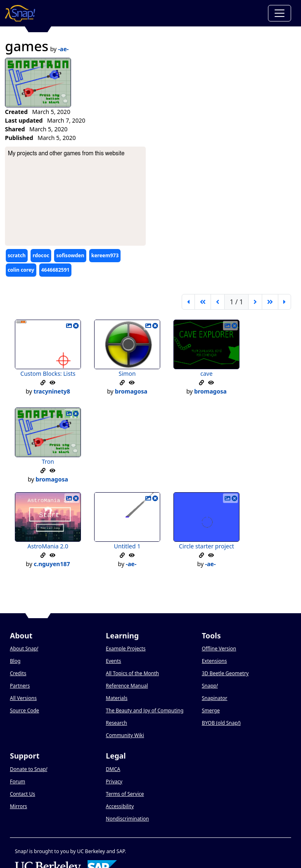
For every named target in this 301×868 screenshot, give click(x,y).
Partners (20, 686)
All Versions (23, 698)
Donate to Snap (28, 769)
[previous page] (218, 302)
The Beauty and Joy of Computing (145, 710)
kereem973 (105, 255)
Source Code (25, 710)
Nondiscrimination (127, 819)
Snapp (210, 686)
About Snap (24, 649)
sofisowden (70, 255)
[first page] (188, 302)
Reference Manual (127, 686)
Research (116, 723)
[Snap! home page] (20, 13)
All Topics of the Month (132, 673)
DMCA (113, 769)
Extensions (214, 661)
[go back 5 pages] (203, 302)
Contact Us (23, 794)
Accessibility (120, 806)
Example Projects (126, 649)
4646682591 (56, 270)
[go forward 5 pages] (270, 302)
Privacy (114, 781)
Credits (18, 673)
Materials (116, 698)
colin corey (21, 270)
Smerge (211, 710)
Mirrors (19, 806)
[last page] (284, 302)
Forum (18, 781)
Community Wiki (125, 735)
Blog (15, 661)
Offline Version (219, 649)
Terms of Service (125, 794)
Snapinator (215, 698)
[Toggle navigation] (280, 13)
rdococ (41, 255)
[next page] (255, 302)
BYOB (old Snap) (221, 723)
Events (113, 661)
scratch (17, 255)
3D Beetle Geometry (225, 673)
